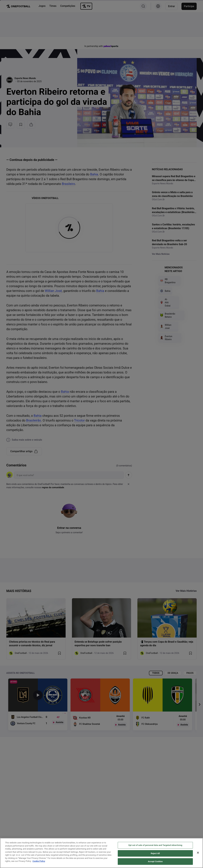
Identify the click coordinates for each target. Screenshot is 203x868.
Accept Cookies (155, 861)
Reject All (155, 853)
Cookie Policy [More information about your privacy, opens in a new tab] (39, 861)
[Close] (198, 853)
